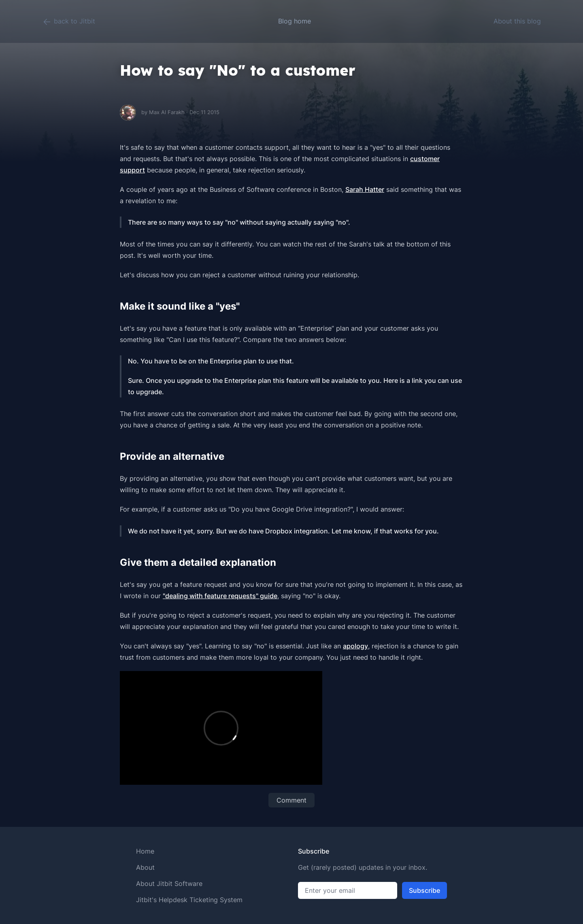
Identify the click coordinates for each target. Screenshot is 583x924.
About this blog (517, 21)
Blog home (295, 21)
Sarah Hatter (365, 189)
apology (355, 646)
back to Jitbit (69, 22)
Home (145, 851)
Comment (291, 800)
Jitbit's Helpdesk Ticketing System (189, 900)
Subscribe (424, 890)
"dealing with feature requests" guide (220, 596)
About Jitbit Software (169, 884)
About (145, 867)
